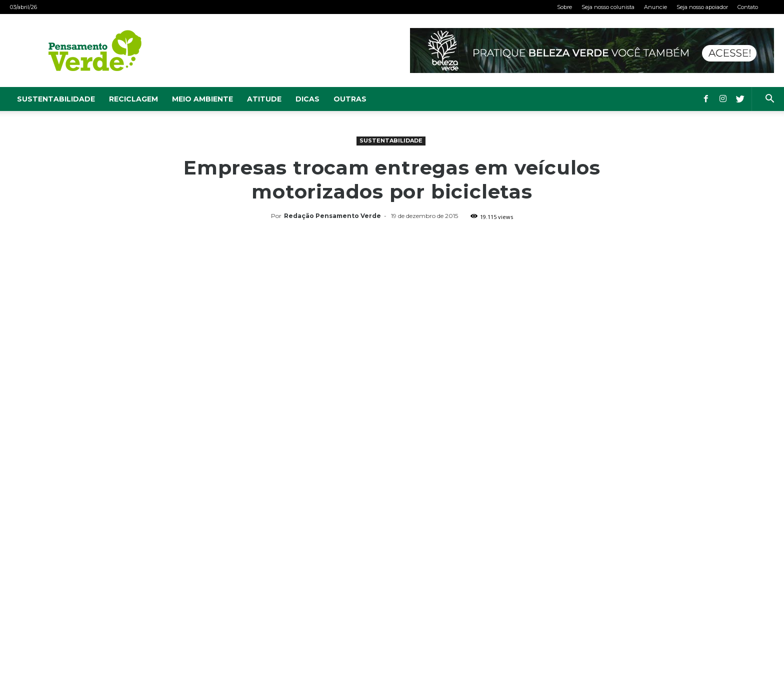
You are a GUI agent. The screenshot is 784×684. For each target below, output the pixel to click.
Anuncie (655, 7)
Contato (748, 7)
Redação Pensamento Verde (332, 216)
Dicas (307, 99)
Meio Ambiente (202, 99)
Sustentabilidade (56, 99)
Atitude (264, 99)
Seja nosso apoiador (702, 7)
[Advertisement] (392, 298)
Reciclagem (133, 99)
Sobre (564, 7)
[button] (769, 100)
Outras (350, 99)
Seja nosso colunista (608, 7)
